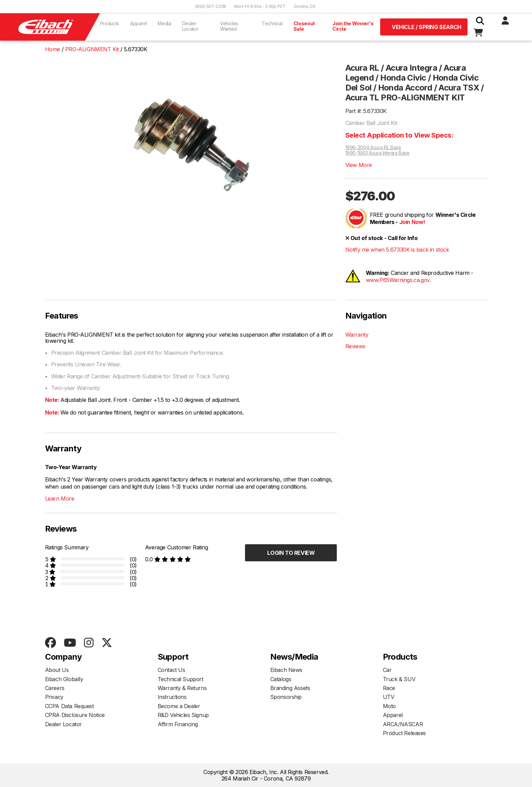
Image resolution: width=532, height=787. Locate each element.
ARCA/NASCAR (403, 724)
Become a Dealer (179, 706)
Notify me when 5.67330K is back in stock (397, 250)
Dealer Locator (190, 26)
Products (110, 23)
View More (359, 165)
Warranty (357, 335)
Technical (272, 23)
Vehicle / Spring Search (427, 27)
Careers (55, 688)
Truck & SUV (399, 679)
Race (389, 688)
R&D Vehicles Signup (183, 715)
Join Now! (412, 222)
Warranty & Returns (182, 688)
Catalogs (281, 679)
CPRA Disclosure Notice (75, 715)
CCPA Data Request (69, 706)
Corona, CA (305, 6)
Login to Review (291, 553)
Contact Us (171, 670)
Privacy (54, 697)
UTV (389, 697)
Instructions (172, 697)
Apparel (139, 23)
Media (164, 23)
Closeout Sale (304, 26)
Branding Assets (290, 688)
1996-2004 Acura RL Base (373, 147)
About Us (57, 670)
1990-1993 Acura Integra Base (377, 153)
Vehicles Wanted (229, 26)
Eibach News (286, 670)
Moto (389, 706)
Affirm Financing (178, 724)
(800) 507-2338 (210, 6)
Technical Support (181, 679)
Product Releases (405, 733)
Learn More (60, 498)
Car (387, 670)
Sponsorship (286, 697)
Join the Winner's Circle (353, 26)
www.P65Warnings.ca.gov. (398, 280)
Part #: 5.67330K (366, 111)
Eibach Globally (64, 679)
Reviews (355, 346)
